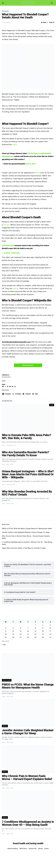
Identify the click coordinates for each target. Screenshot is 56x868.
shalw (4, 384)
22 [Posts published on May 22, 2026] (35, 634)
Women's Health (7, 680)
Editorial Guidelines (13, 849)
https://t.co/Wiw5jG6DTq (42, 153)
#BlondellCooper (8, 156)
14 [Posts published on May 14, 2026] (28, 631)
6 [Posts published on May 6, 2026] (21, 628)
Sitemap (40, 849)
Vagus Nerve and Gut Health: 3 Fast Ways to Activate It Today (24, 548)
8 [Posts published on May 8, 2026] (35, 628)
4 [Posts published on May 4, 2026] (6, 628)
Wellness (5, 726)
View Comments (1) (28, 365)
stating (15, 288)
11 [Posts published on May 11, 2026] (6, 631)
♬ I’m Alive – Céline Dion (11, 253)
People (5, 11)
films (38, 173)
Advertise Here (33, 849)
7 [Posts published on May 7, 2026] (28, 628)
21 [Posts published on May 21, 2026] (28, 634)
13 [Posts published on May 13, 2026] (21, 631)
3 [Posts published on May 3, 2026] (50, 625)
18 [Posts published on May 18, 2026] (6, 634)
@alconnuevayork (8, 245)
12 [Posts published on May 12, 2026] (13, 631)
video (14, 144)
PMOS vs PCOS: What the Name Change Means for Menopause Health (27, 528)
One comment (7, 22)
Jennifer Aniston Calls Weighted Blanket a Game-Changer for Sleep (26, 532)
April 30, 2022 (30, 164)
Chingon (7, 225)
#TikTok (30, 153)
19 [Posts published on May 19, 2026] (13, 634)
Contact (46, 849)
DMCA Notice (23, 849)
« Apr (4, 645)
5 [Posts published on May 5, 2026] (13, 628)
